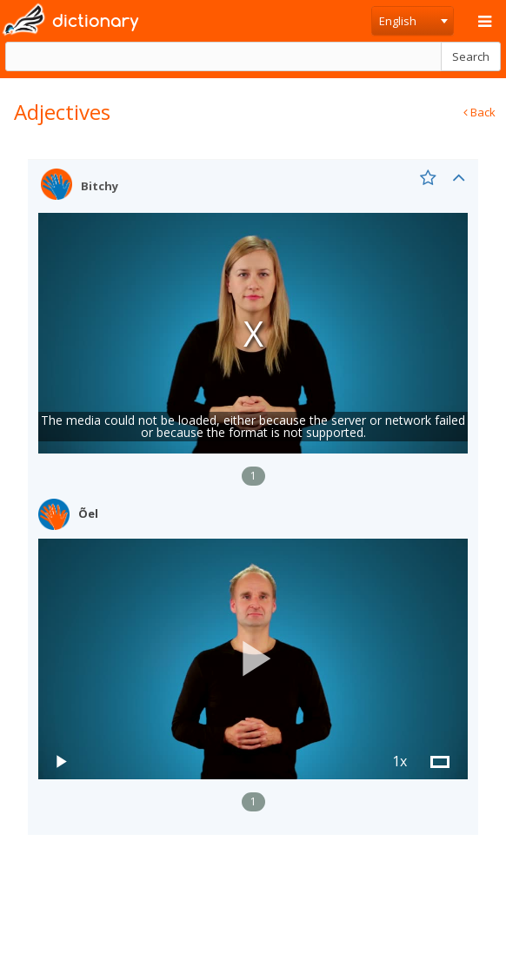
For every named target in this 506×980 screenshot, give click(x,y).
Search (471, 56)
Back (479, 112)
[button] (253, 659)
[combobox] (413, 21)
